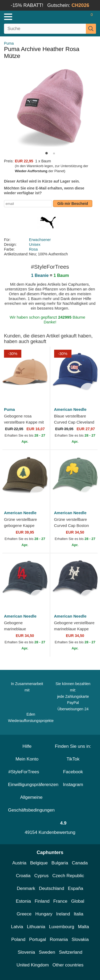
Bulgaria (60, 863)
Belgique (39, 863)
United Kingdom (33, 965)
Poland (18, 939)
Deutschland (52, 888)
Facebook (73, 772)
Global (78, 901)
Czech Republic (68, 876)
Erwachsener (40, 240)
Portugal (37, 939)
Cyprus (41, 876)
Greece (24, 914)
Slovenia (26, 952)
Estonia (23, 901)
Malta (83, 927)
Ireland (63, 914)
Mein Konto (27, 759)
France (60, 901)
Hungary (44, 914)
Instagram (73, 785)
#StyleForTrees (27, 772)
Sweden (47, 952)
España (75, 888)
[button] (47, 153)
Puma (9, 43)
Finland (42, 901)
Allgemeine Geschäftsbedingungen (31, 804)
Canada (80, 863)
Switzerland (71, 952)
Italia (79, 914)
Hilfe (27, 746)
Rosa (33, 249)
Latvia (17, 927)
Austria (19, 863)
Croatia (23, 876)
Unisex (35, 244)
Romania (59, 939)
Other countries (68, 965)
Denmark (26, 888)
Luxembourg (62, 927)
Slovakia (80, 939)
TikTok (73, 759)
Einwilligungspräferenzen (33, 785)
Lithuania (36, 927)
